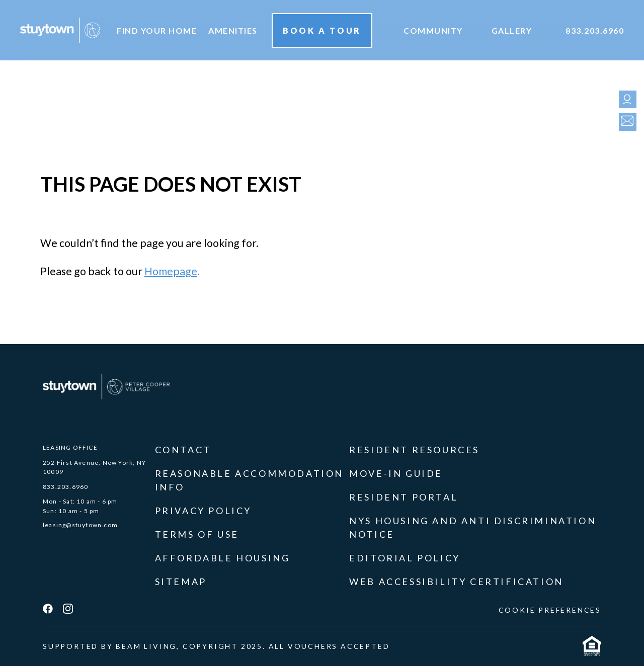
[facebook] (48, 610)
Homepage (171, 271)
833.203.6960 (595, 30)
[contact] (625, 122)
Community (433, 30)
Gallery (512, 30)
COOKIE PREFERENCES (550, 610)
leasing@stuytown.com (80, 525)
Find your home (157, 30)
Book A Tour (322, 30)
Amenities (233, 30)
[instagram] (68, 610)
